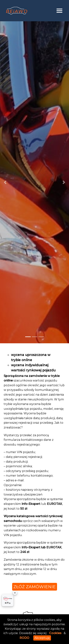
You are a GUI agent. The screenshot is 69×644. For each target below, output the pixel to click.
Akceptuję (42, 638)
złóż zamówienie (35, 587)
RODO (24, 638)
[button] (5, 182)
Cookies (55, 633)
